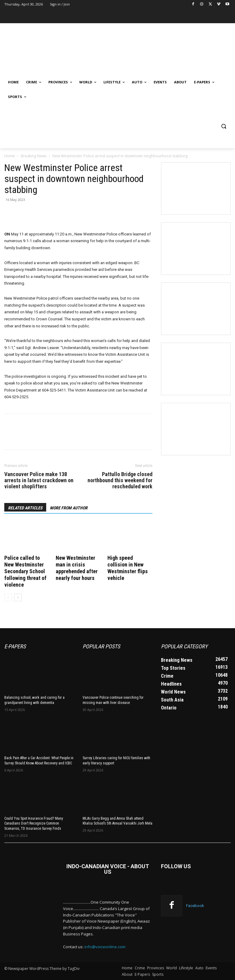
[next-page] (18, 597)
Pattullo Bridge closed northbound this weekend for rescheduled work (120, 480)
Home (10, 156)
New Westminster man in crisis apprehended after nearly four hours (77, 568)
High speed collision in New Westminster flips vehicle (128, 568)
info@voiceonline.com (105, 947)
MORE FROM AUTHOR (69, 508)
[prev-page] (8, 597)
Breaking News (34, 156)
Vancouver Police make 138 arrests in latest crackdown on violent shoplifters (39, 480)
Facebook (195, 906)
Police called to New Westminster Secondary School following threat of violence (25, 571)
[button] (224, 126)
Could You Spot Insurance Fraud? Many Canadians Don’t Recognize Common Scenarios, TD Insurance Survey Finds (34, 824)
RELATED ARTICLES (25, 508)
